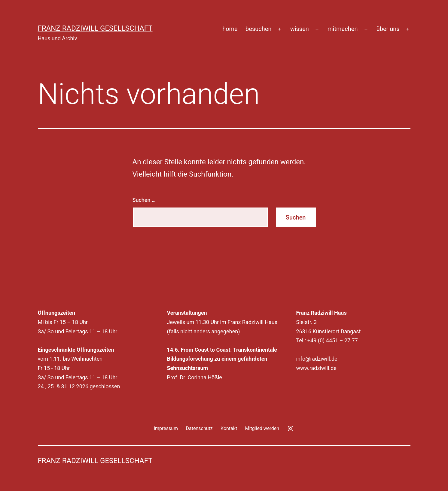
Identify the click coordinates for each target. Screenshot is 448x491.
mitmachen (343, 29)
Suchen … (144, 200)
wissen (300, 29)
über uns (388, 29)
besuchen (258, 29)
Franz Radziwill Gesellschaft (95, 28)
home (230, 29)
